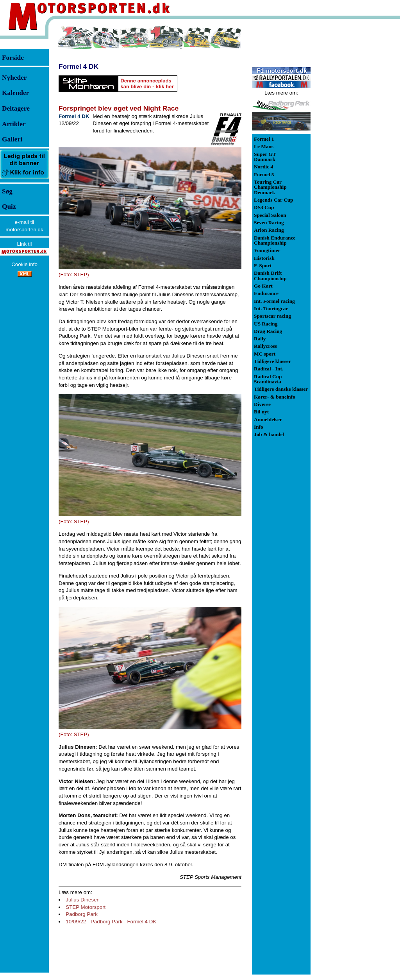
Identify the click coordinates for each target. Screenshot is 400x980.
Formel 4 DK (79, 66)
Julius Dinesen (83, 900)
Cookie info (24, 264)
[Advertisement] (352, 142)
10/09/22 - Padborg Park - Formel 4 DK (111, 922)
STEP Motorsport (86, 907)
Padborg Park (82, 914)
